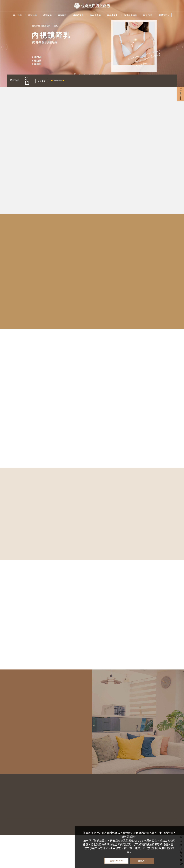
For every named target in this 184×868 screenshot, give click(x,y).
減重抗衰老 (78, 15)
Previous (5, 47)
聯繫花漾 (148, 15)
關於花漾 (18, 15)
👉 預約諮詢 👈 (58, 80)
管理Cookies (116, 861)
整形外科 (32, 15)
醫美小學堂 (112, 15)
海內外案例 (95, 15)
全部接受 (142, 861)
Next (179, 47)
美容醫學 (47, 15)
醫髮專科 (62, 15)
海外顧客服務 (131, 15)
